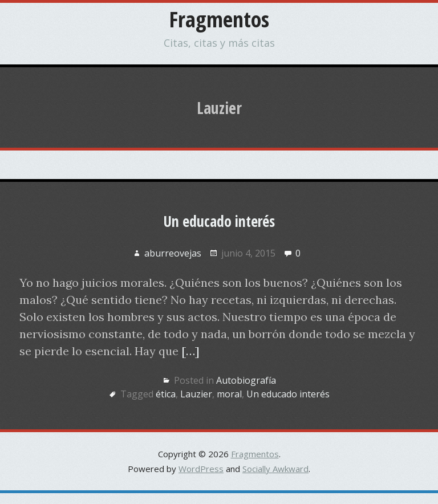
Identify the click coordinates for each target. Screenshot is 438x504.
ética (166, 394)
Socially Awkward (275, 469)
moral (229, 394)
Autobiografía (246, 380)
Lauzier (196, 394)
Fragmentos (219, 19)
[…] (190, 351)
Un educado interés (219, 221)
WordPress (201, 469)
